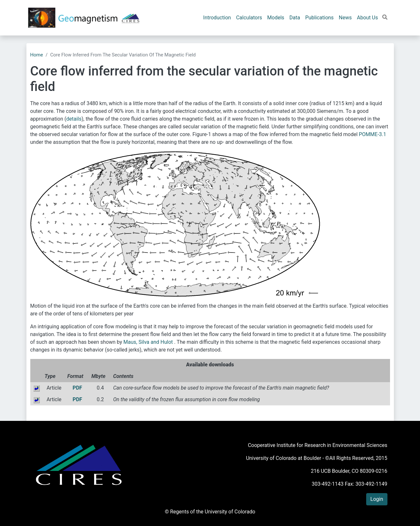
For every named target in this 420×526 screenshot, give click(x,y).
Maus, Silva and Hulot (149, 342)
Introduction (217, 18)
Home (37, 55)
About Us (367, 18)
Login (377, 499)
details (74, 119)
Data (295, 18)
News (345, 18)
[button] (385, 17)
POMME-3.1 (372, 134)
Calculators (249, 18)
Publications (319, 18)
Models (276, 18)
